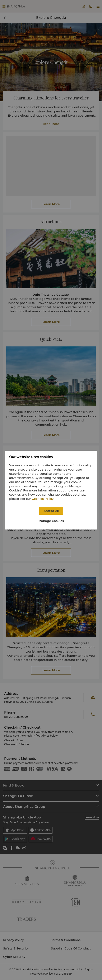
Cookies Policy (43, 499)
